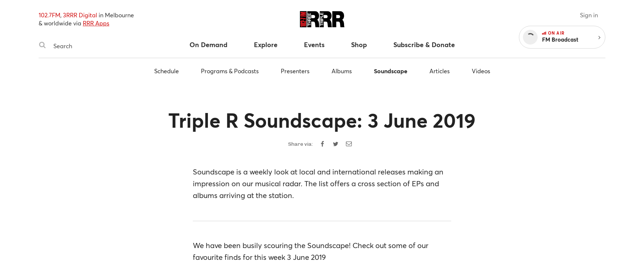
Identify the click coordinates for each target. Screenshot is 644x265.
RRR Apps (96, 23)
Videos (481, 71)
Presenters (295, 71)
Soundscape (391, 71)
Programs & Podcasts (230, 71)
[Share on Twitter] (336, 144)
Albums (342, 71)
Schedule (167, 71)
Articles (440, 71)
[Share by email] (349, 144)
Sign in (589, 15)
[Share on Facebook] (322, 144)
